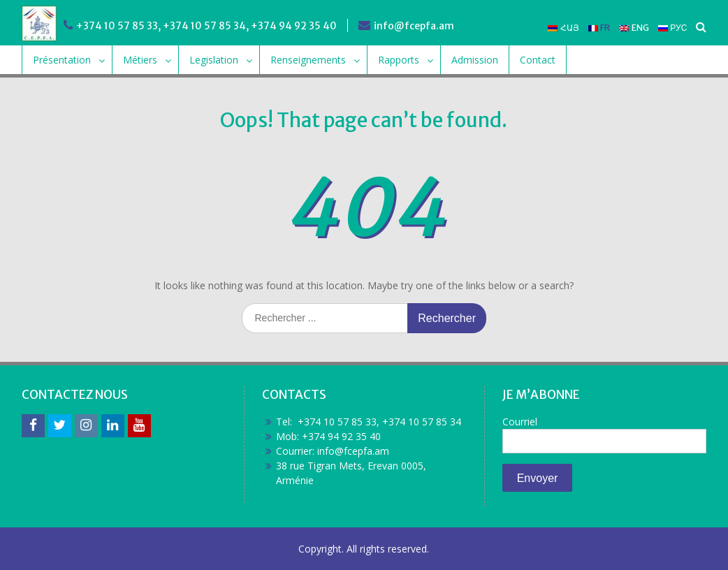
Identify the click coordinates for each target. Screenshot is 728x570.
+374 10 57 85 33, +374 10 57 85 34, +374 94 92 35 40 (206, 26)
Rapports (399, 60)
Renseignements (308, 60)
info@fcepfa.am (414, 26)
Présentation (62, 60)
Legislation (214, 60)
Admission (475, 60)
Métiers (140, 60)
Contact (538, 60)
